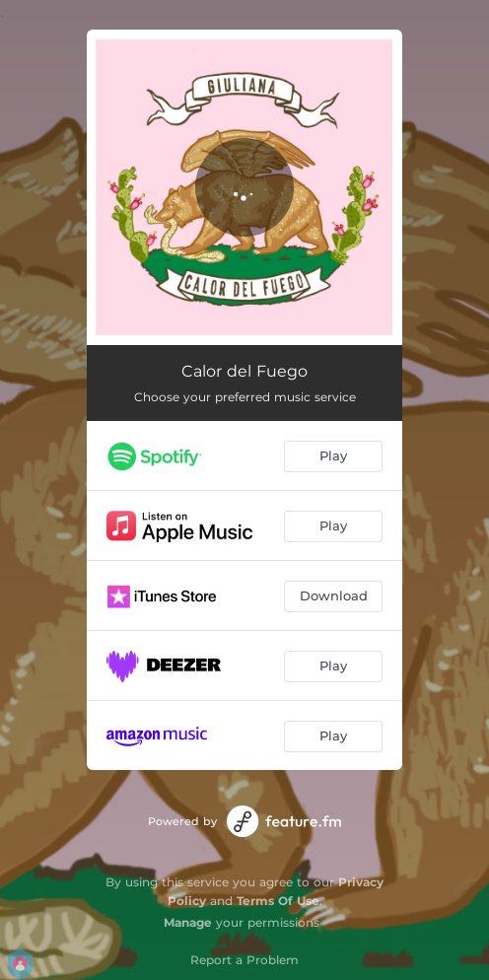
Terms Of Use (278, 901)
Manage (188, 922)
